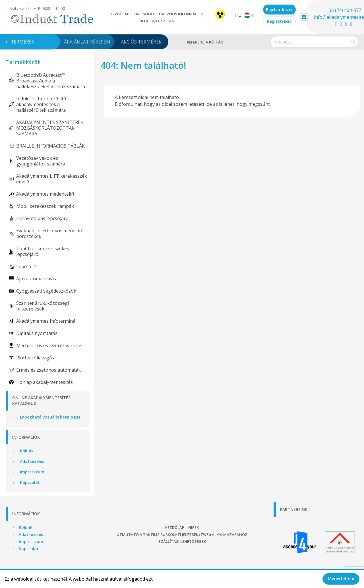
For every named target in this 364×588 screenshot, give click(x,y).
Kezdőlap (120, 14)
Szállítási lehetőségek (182, 541)
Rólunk (26, 451)
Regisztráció (279, 21)
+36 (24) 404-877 (344, 10)
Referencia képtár (205, 42)
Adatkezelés (31, 461)
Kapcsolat (144, 14)
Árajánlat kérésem (87, 42)
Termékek (23, 42)
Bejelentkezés (280, 10)
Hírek (194, 527)
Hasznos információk (181, 14)
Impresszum (32, 472)
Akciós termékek (141, 42)
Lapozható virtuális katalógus (49, 417)
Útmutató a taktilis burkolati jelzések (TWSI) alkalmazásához (182, 535)
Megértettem (341, 579)
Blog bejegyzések (157, 21)
